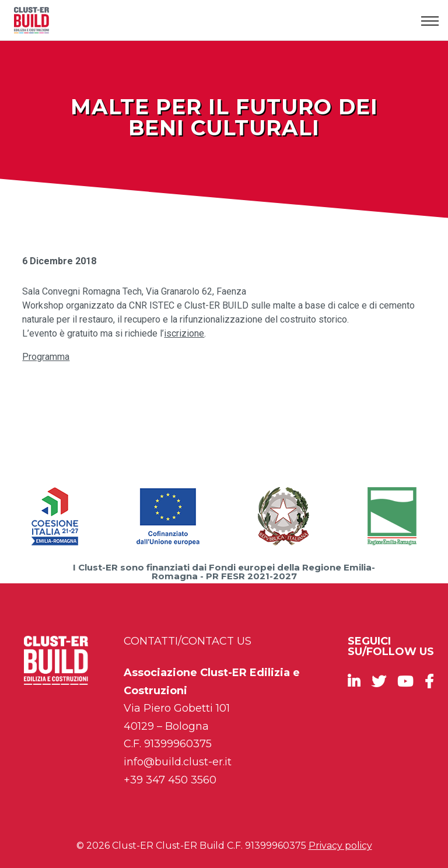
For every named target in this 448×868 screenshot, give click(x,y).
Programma (46, 357)
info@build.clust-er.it (178, 762)
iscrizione (184, 333)
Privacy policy (340, 846)
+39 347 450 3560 (170, 780)
